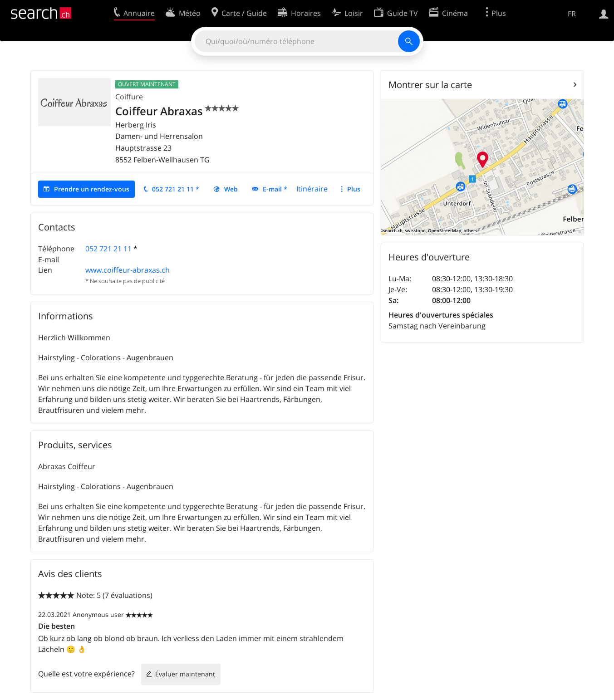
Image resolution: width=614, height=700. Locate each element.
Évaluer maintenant (185, 674)
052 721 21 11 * (176, 189)
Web (231, 189)
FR (572, 14)
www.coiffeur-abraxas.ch (128, 270)
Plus (354, 189)
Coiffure (129, 97)
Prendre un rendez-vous (92, 189)
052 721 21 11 (108, 249)
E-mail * (275, 189)
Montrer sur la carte (430, 85)
